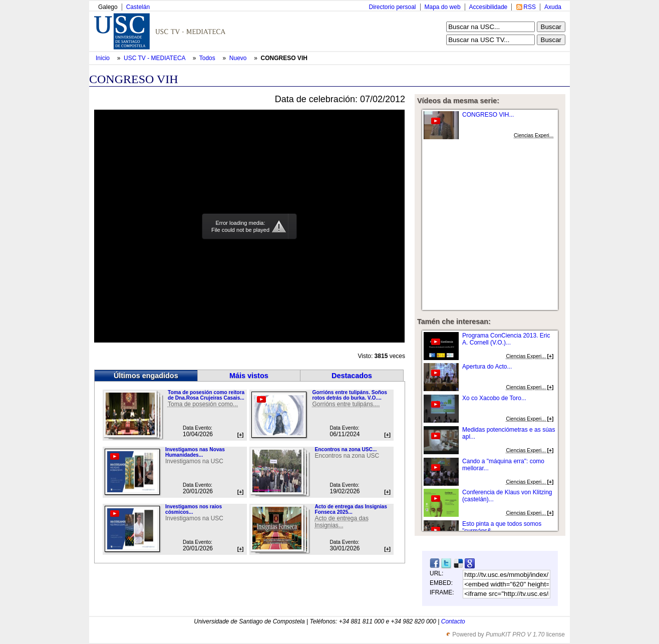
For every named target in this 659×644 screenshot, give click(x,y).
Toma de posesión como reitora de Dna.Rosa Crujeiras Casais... (206, 395)
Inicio (103, 58)
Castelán (138, 7)
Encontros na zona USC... (346, 449)
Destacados (352, 376)
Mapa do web (443, 7)
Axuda (553, 7)
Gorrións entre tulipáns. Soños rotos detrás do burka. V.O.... (349, 395)
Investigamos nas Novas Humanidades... (195, 452)
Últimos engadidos (146, 376)
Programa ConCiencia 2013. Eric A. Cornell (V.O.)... (506, 339)
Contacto (453, 621)
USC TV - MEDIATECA (155, 58)
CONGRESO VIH (284, 58)
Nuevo (239, 58)
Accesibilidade (488, 7)
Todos (208, 58)
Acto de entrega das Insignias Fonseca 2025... (351, 509)
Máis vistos (249, 376)
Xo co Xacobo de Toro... (494, 398)
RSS (530, 7)
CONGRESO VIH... (488, 115)
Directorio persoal (392, 7)
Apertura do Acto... (487, 367)
